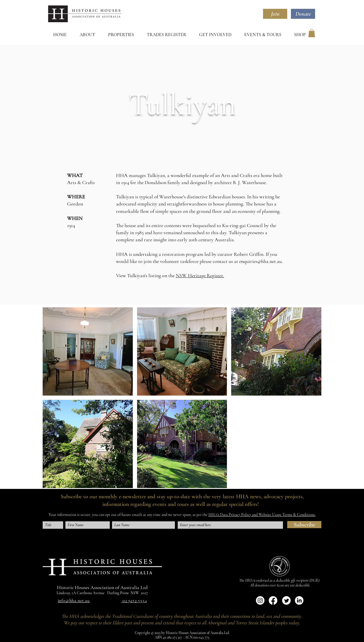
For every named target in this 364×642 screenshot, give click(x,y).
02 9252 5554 (135, 601)
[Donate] (303, 14)
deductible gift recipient (292, 580)
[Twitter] (286, 600)
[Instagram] (260, 600)
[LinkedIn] (299, 600)
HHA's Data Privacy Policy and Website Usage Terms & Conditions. (262, 515)
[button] (312, 33)
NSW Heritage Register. (200, 275)
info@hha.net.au (74, 601)
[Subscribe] (304, 525)
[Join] (275, 14)
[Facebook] (273, 600)
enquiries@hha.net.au (260, 261)
